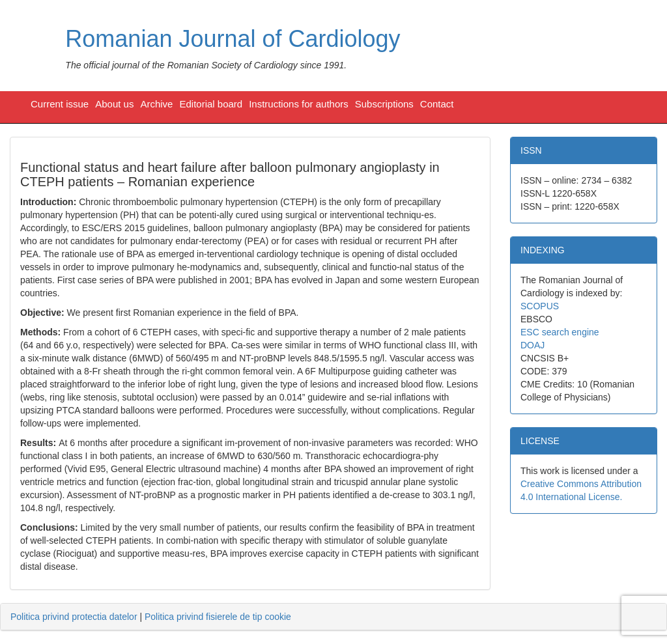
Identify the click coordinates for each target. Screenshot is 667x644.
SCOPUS (540, 306)
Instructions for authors (299, 104)
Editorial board (211, 104)
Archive (156, 104)
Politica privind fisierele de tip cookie (218, 617)
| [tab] (151, 617)
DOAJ (532, 345)
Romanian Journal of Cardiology (233, 39)
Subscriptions (384, 104)
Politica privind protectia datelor (74, 617)
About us (114, 104)
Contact (437, 104)
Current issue (60, 104)
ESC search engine (560, 332)
